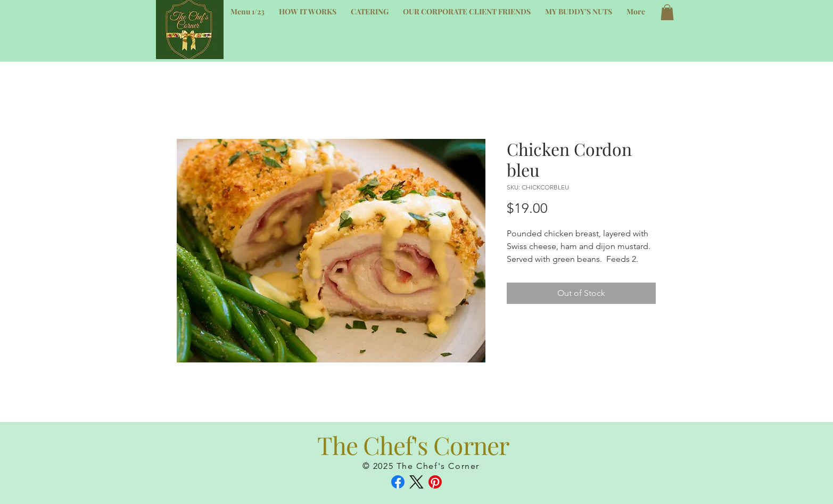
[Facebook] (398, 482)
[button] (667, 12)
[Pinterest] (435, 482)
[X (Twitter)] (417, 482)
